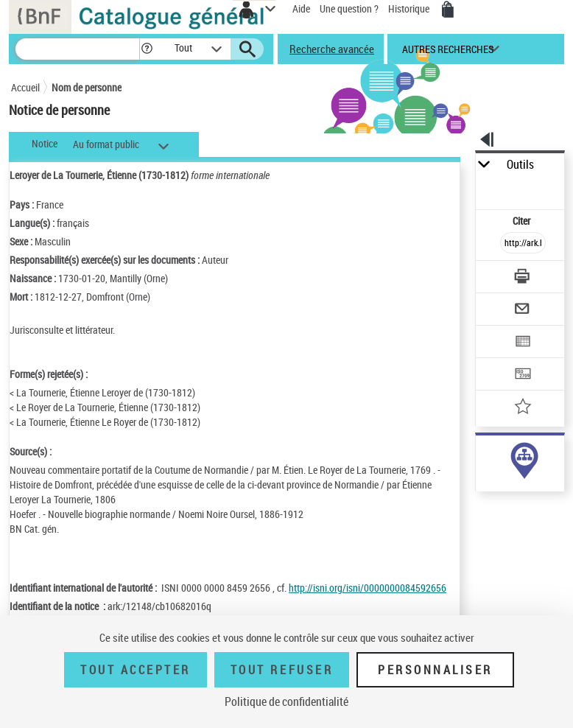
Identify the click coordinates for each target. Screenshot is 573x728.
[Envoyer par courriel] (523, 311)
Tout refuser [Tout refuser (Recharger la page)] (282, 670)
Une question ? (349, 8)
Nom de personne (87, 87)
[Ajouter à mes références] (523, 408)
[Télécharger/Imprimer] (523, 278)
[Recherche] (77, 49)
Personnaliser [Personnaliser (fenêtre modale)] (435, 670)
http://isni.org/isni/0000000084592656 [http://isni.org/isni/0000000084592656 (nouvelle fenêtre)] (368, 588)
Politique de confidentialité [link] (286, 701)
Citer (523, 221)
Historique (410, 8)
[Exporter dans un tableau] (523, 343)
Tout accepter (136, 670)
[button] (147, 49)
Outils (520, 165)
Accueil (25, 87)
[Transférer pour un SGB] (523, 375)
